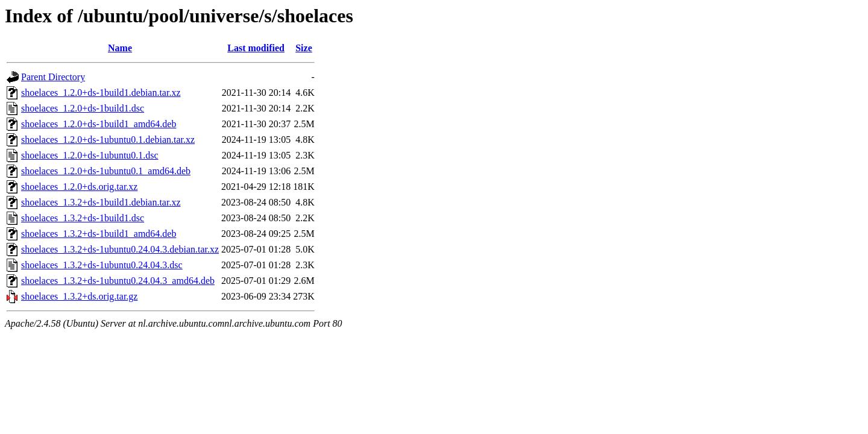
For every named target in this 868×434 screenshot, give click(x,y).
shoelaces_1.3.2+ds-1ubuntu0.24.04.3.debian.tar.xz (120, 249)
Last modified (256, 48)
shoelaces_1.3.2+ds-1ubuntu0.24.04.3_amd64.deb (118, 281)
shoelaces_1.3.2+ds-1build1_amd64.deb (99, 234)
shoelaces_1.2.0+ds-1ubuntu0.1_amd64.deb (106, 171)
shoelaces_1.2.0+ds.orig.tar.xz (79, 187)
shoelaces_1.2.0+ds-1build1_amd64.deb (99, 124)
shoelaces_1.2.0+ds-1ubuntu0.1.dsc (90, 155)
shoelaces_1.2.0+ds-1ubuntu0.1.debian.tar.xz (108, 140)
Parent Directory (53, 77)
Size (304, 48)
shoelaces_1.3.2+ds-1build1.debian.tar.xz (101, 202)
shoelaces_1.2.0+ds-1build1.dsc (83, 108)
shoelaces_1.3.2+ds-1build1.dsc (83, 218)
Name (120, 48)
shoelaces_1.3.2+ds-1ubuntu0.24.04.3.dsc (102, 265)
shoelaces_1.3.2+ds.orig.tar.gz (79, 296)
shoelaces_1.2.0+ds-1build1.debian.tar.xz (101, 93)
